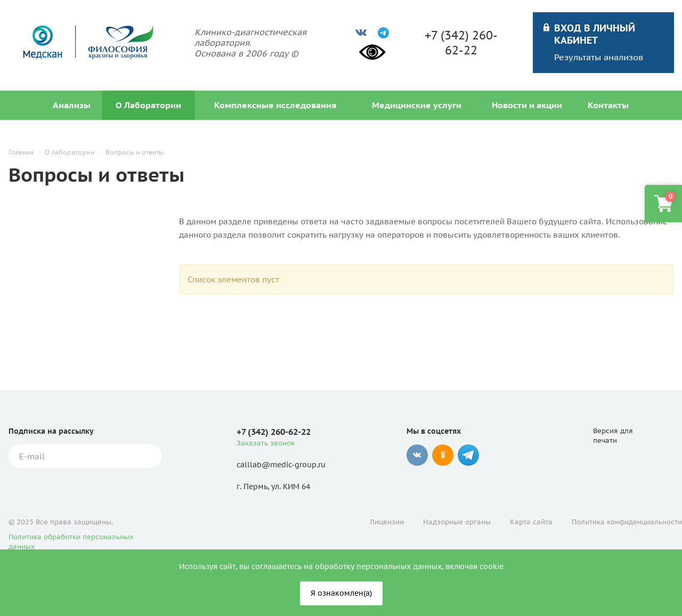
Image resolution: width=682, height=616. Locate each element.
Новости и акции (527, 105)
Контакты (608, 105)
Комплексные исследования (275, 105)
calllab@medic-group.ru (281, 465)
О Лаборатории (148, 105)
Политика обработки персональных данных (71, 542)
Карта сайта (531, 522)
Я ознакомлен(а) (341, 593)
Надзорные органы (457, 522)
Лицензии (387, 522)
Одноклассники (443, 455)
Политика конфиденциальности (627, 522)
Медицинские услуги (417, 105)
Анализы (72, 105)
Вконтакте (417, 455)
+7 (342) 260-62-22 (461, 43)
